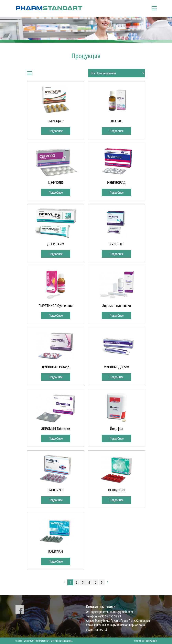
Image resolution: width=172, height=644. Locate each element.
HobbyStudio (151, 641)
